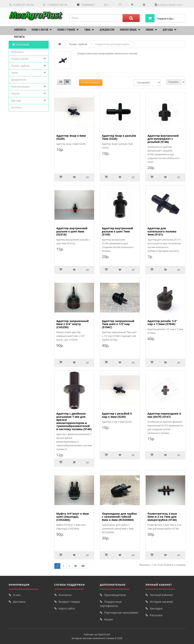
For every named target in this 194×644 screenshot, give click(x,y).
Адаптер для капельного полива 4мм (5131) (162, 231)
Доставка (19, 602)
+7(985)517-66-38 (57, 5)
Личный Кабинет (162, 595)
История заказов (161, 602)
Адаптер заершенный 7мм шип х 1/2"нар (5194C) (118, 324)
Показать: (174, 82)
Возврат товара (69, 602)
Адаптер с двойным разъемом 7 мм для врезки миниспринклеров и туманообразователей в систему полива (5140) (74, 421)
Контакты (19, 37)
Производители (115, 595)
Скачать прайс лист (170, 5)
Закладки (156, 608)
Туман (87, 30)
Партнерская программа (121, 612)
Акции (108, 619)
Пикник (150, 30)
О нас (17, 595)
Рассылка (156, 615)
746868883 (88, 5)
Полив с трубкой (66, 30)
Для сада (168, 30)
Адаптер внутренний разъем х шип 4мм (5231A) (72, 231)
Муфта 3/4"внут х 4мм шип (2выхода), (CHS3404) (73, 517)
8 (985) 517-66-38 (23, 5)
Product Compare (91, 83)
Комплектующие (128, 30)
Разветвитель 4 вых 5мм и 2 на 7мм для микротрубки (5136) (162, 517)
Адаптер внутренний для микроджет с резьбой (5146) (163, 139)
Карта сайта (67, 608)
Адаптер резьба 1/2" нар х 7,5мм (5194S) (162, 322)
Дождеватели (107, 30)
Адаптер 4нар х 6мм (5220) (71, 137)
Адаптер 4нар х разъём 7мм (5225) (119, 137)
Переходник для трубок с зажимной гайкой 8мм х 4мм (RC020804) (119, 517)
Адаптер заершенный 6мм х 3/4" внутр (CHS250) (73, 324)
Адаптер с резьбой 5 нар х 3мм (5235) (117, 415)
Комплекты (20, 30)
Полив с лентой (40, 30)
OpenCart (104, 634)
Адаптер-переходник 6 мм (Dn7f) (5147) (164, 415)
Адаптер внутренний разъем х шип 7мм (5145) (117, 231)
